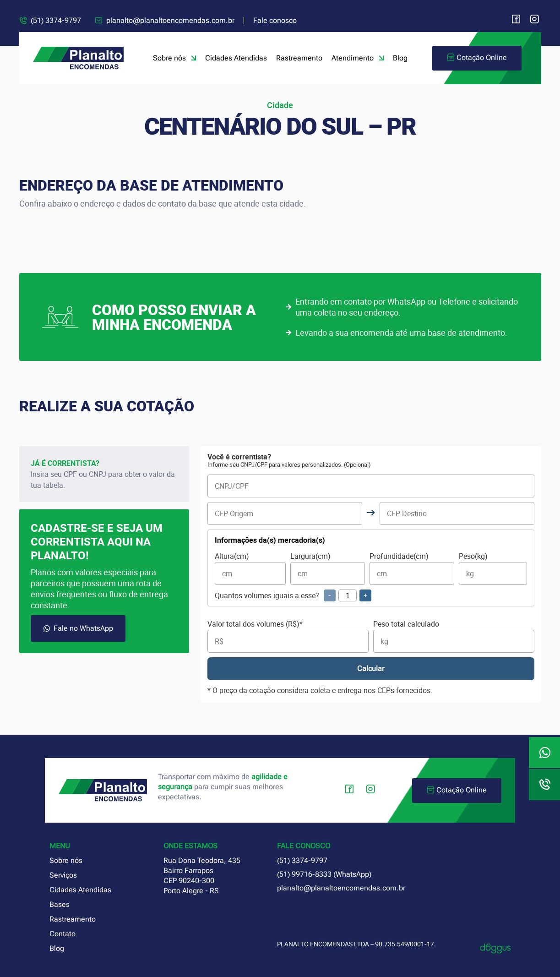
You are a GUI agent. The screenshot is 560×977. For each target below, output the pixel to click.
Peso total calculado (454, 636)
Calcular (371, 669)
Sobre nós (174, 58)
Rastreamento (299, 58)
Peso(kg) (493, 569)
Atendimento (358, 58)
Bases (60, 904)
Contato (63, 934)
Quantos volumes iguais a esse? (293, 595)
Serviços (63, 875)
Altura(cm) (250, 569)
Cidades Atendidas (236, 58)
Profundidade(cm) (412, 569)
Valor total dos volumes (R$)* (288, 636)
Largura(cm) (327, 569)
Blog (400, 58)
